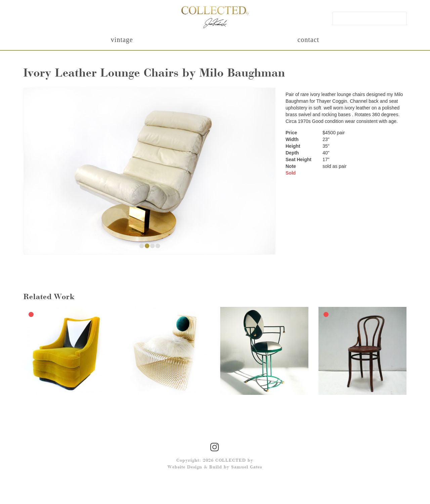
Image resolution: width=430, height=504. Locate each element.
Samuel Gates (247, 467)
